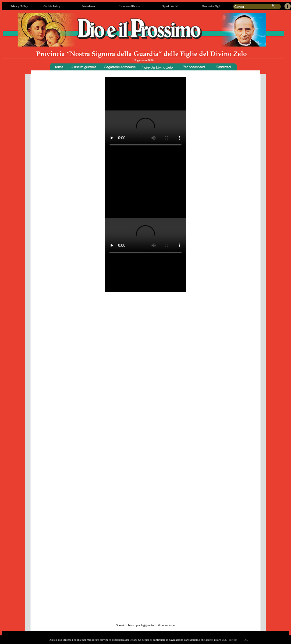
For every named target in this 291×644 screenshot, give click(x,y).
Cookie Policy (52, 6)
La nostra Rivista (129, 6)
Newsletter (89, 6)
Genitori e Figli (211, 6)
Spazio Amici (170, 6)
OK (246, 640)
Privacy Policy (19, 6)
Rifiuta (233, 640)
